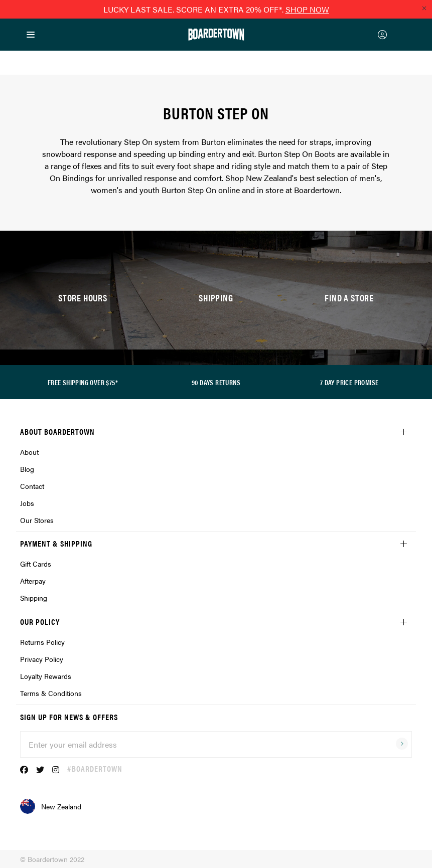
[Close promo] (424, 8)
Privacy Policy (42, 659)
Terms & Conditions (51, 693)
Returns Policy (42, 642)
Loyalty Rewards (46, 676)
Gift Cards (36, 564)
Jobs (27, 503)
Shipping (34, 598)
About (29, 452)
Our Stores (37, 520)
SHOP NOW (307, 9)
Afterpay (33, 581)
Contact (32, 486)
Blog (27, 469)
